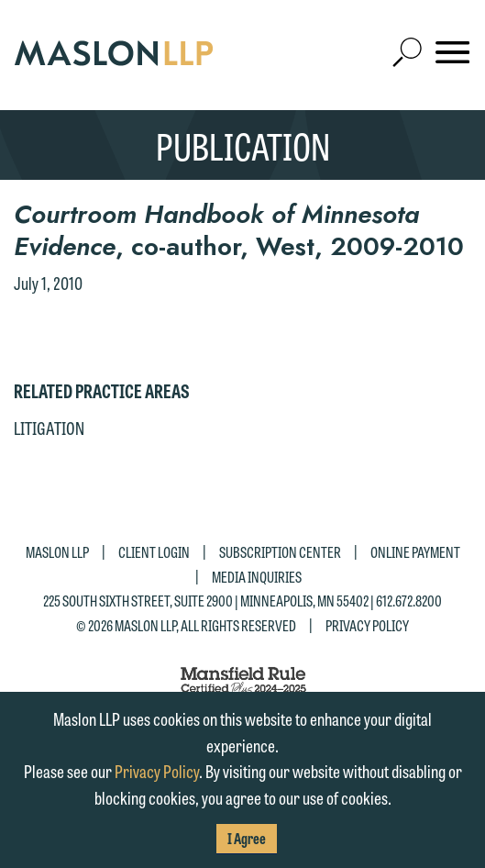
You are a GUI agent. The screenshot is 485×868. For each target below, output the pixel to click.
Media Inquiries (257, 577)
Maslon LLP (57, 552)
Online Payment (415, 552)
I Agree (247, 838)
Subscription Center (280, 552)
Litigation (49, 428)
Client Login (154, 552)
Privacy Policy (367, 625)
